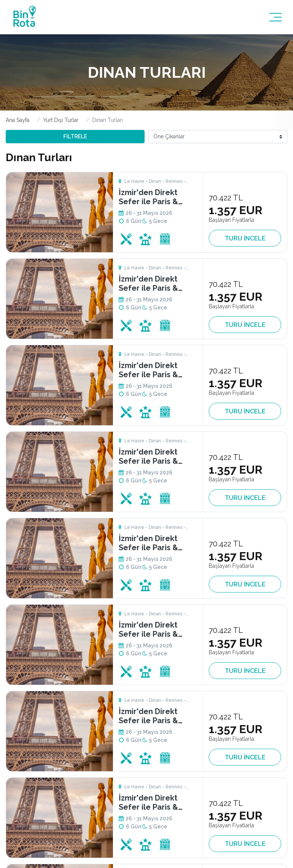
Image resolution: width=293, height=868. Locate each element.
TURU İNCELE (245, 238)
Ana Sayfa (18, 120)
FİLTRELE (75, 136)
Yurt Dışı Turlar (61, 120)
